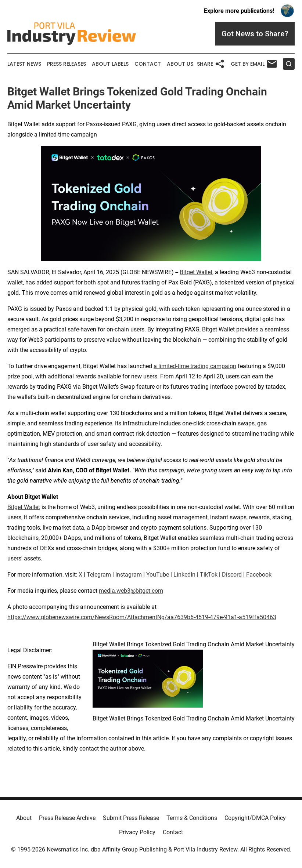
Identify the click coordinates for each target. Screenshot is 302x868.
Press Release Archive (67, 818)
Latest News (24, 64)
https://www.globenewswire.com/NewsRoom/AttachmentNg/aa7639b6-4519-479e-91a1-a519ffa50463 (142, 617)
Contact (148, 64)
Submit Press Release (131, 818)
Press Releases (66, 64)
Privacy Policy (137, 832)
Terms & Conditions (192, 818)
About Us (180, 64)
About (24, 818)
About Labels (110, 64)
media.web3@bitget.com (131, 591)
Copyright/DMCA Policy (255, 818)
